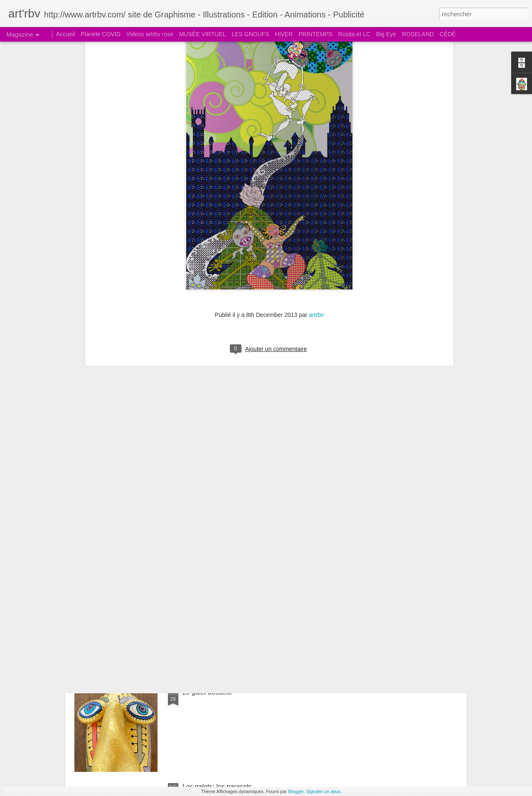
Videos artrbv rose (150, 34)
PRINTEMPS (315, 34)
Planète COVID (101, 34)
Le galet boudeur (207, 692)
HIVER (284, 34)
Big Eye (386, 34)
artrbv (316, 206)
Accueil (65, 34)
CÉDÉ (448, 34)
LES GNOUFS (250, 34)
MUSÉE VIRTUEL (203, 34)
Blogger (296, 791)
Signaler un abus (324, 791)
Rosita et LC (354, 34)
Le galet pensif (204, 598)
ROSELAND (418, 34)
